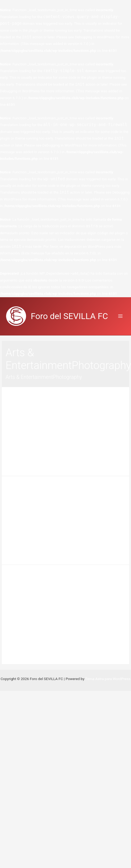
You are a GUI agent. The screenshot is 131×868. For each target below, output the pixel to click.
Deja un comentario (21, 417)
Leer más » (14, 467)
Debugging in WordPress (95, 37)
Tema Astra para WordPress (108, 679)
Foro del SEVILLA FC (69, 316)
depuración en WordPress (85, 246)
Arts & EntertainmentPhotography (67, 417)
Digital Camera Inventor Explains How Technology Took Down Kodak (63, 586)
